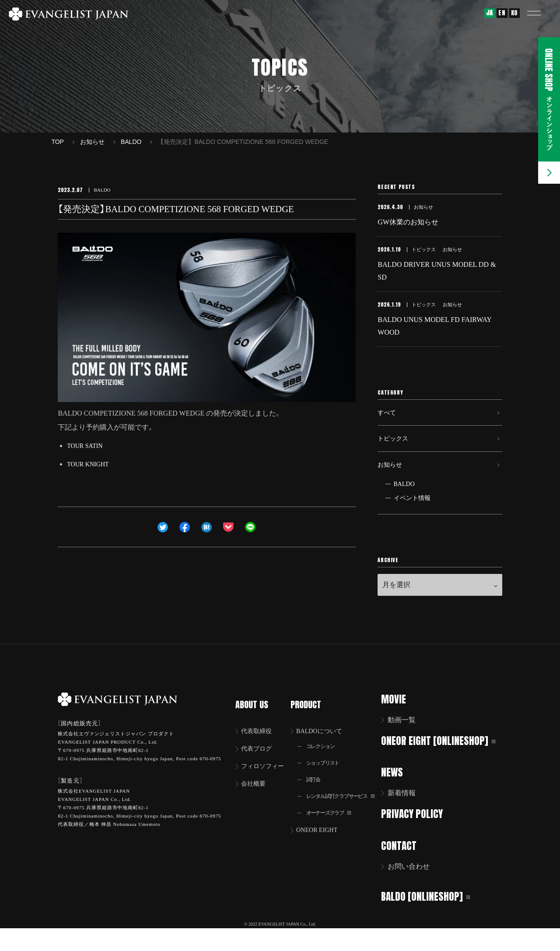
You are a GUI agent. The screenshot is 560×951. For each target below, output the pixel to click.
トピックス (395, 455)
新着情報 (407, 815)
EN (502, 13)
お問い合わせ (414, 887)
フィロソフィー (266, 779)
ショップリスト (326, 776)
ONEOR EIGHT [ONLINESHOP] (444, 763)
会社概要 (256, 798)
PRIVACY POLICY (418, 836)
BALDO (404, 507)
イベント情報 (412, 521)
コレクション (324, 759)
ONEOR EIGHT (321, 847)
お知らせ (392, 485)
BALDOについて (324, 743)
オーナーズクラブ (333, 829)
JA (490, 13)
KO (514, 13)
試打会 (315, 794)
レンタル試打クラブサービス (346, 811)
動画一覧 (407, 743)
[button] (540, 13)
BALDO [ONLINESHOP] (431, 917)
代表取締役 (259, 743)
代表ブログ (259, 761)
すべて (388, 425)
